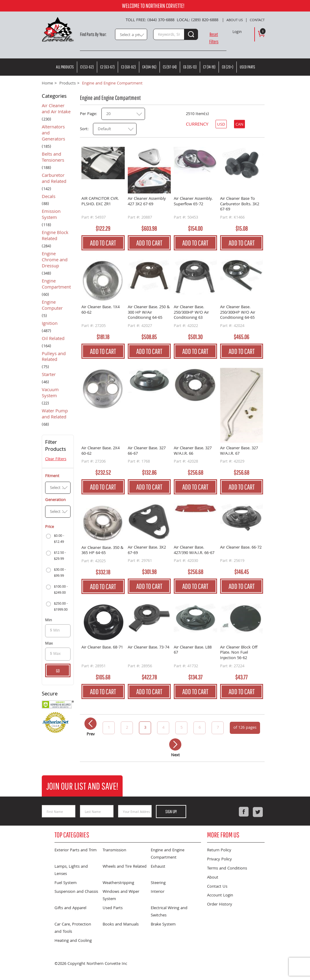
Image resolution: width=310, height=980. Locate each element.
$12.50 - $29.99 (60, 556)
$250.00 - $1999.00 (61, 607)
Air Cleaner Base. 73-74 (148, 648)
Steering (158, 883)
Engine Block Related (55, 236)
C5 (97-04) (170, 67)
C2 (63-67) (107, 67)
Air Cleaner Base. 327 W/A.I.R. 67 (239, 451)
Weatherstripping (118, 883)
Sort (84, 129)
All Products (65, 67)
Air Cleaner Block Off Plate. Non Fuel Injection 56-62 (239, 653)
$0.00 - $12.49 (59, 539)
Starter (49, 375)
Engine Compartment (56, 285)
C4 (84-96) (149, 67)
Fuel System (66, 883)
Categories (54, 97)
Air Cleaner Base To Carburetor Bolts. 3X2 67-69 (240, 205)
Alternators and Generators (53, 134)
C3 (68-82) (129, 67)
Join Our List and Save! (82, 786)
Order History (220, 905)
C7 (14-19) (209, 67)
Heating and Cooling (73, 941)
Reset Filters (214, 38)
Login (237, 32)
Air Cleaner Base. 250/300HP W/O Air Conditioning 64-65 (238, 313)
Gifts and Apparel (70, 908)
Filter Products (56, 447)
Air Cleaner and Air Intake (56, 110)
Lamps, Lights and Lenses (71, 870)
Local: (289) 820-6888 (198, 20)
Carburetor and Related (54, 179)
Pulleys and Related (54, 358)
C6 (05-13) (190, 67)
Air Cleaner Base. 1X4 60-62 (101, 310)
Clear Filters (56, 459)
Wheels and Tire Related (125, 867)
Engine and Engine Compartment (168, 854)
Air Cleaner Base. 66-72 (241, 548)
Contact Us (217, 887)
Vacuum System (50, 394)
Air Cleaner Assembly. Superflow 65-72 (193, 202)
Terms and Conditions (227, 869)
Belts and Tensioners (53, 158)
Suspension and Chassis (76, 892)
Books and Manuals (121, 925)
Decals (49, 197)
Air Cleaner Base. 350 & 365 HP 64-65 (102, 551)
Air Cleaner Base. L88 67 (193, 651)
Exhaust (158, 867)
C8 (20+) (228, 67)
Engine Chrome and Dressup (55, 261)
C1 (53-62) (87, 67)
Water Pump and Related (55, 415)
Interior (158, 892)
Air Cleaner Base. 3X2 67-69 (147, 551)
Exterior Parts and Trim (76, 850)
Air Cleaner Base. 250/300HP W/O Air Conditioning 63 (191, 313)
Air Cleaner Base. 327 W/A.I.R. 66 (193, 451)
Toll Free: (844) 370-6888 (150, 20)
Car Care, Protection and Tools (73, 928)
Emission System (51, 215)
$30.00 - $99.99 (60, 573)
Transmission (114, 850)
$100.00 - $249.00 (61, 590)
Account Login (220, 896)
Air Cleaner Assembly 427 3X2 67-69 (147, 202)
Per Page (88, 114)
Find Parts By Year (93, 34)
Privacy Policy (219, 860)
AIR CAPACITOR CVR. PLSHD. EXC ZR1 (100, 202)
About (213, 878)
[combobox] (131, 34)
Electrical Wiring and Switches (169, 912)
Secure (50, 695)
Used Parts (247, 67)
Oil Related (53, 339)
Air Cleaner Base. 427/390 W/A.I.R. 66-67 (194, 551)
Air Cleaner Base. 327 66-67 (147, 451)
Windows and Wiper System (121, 896)
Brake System (163, 925)
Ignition (50, 324)
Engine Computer (52, 306)
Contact (257, 20)
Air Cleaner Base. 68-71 (102, 648)
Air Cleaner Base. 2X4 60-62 (101, 451)
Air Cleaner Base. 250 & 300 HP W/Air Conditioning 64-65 (149, 313)
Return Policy (219, 850)
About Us (235, 20)
